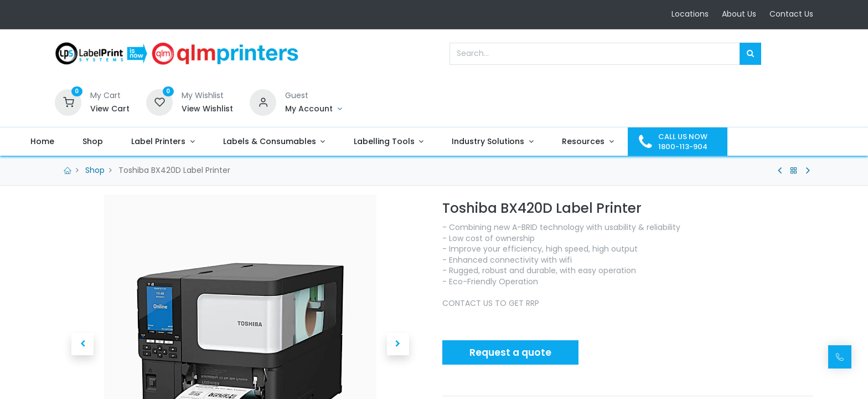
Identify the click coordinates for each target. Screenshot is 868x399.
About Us (739, 14)
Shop (95, 170)
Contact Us (791, 14)
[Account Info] (314, 109)
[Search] (750, 54)
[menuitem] (81, 142)
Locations (690, 14)
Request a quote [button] (510, 352)
